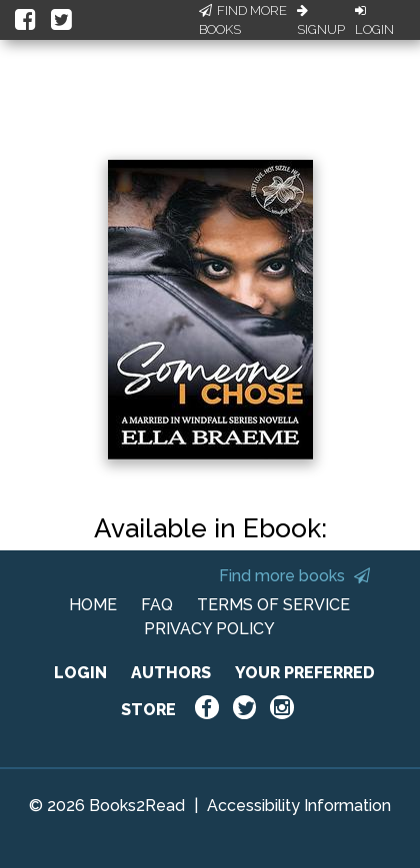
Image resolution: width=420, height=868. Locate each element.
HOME (93, 605)
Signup (321, 21)
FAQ (157, 605)
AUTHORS (171, 673)
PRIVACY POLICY (209, 629)
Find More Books (243, 20)
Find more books (294, 576)
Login (374, 21)
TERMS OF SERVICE (273, 605)
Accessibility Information (299, 806)
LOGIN (80, 673)
